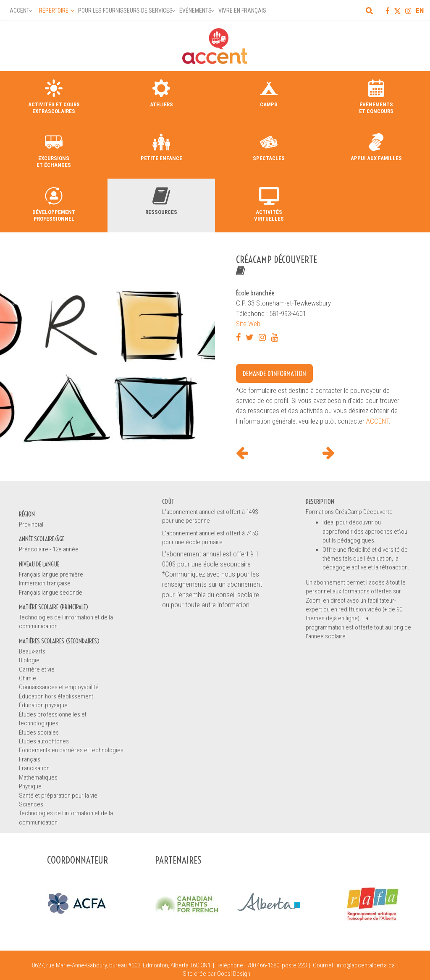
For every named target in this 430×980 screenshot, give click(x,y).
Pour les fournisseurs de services (125, 11)
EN (420, 11)
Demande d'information (274, 373)
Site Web (248, 324)
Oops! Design (234, 974)
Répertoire (54, 11)
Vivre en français (242, 11)
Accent (20, 11)
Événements (195, 11)
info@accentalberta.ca (366, 965)
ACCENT (378, 421)
